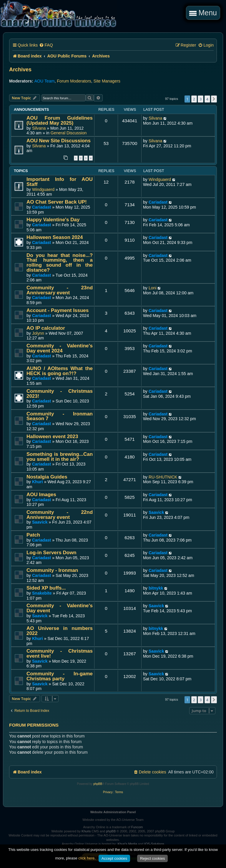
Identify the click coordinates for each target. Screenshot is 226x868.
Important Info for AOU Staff (60, 182)
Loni (153, 288)
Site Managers (107, 81)
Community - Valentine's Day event (60, 608)
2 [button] (194, 99)
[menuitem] (46, 45)
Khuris (86, 831)
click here (86, 858)
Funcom (137, 827)
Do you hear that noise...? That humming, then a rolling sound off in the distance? (60, 263)
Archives (20, 70)
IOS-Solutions (154, 844)
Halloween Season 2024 (55, 237)
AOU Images (41, 495)
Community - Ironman (52, 570)
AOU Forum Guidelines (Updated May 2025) (60, 121)
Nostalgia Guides (47, 477)
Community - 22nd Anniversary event (60, 515)
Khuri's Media (127, 844)
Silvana (39, 128)
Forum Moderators (74, 81)
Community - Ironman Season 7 (60, 416)
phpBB (98, 784)
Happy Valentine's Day (53, 220)
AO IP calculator (46, 328)
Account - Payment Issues (58, 310)
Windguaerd (43, 189)
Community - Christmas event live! (60, 654)
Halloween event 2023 (52, 437)
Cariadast (41, 207)
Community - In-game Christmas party (60, 676)
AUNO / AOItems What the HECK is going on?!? (60, 371)
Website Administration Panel (113, 812)
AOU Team (45, 81)
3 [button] (201, 99)
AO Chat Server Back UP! (57, 202)
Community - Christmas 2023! (60, 394)
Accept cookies (114, 858)
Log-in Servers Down (51, 553)
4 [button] (207, 99)
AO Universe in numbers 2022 (60, 631)
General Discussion (69, 133)
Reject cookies (153, 858)
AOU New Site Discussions (59, 141)
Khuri (38, 482)
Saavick (40, 522)
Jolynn (38, 333)
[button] (214, 99)
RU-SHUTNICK (163, 477)
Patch (33, 535)
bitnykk (156, 588)
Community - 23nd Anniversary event (60, 290)
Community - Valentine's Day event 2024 (60, 348)
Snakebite (42, 593)
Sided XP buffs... (46, 588)
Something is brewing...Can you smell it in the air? (60, 457)
